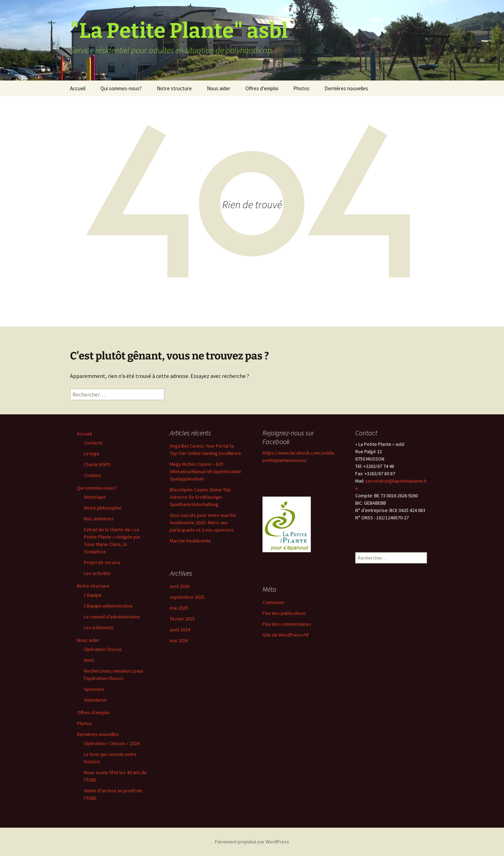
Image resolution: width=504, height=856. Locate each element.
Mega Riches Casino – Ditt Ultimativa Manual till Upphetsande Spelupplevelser (205, 471)
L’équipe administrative (108, 606)
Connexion (273, 602)
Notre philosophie (103, 508)
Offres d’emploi (262, 88)
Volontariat (95, 700)
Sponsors (94, 689)
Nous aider (219, 88)
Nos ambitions (99, 519)
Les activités (97, 573)
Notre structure (174, 88)
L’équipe (93, 595)
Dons (89, 660)
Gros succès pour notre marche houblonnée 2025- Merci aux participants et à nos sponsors (203, 522)
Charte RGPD (97, 464)
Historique (95, 497)
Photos (301, 88)
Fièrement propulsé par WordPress (252, 842)
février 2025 (182, 619)
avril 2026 (180, 586)
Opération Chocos (103, 649)
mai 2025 (179, 608)
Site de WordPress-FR (286, 635)
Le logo (92, 454)
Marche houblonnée (190, 541)
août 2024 (180, 630)
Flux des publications (284, 613)
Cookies (93, 475)
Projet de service (102, 562)
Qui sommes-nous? (121, 88)
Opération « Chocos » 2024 (112, 743)
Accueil (78, 88)
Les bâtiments (99, 627)
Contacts (93, 443)
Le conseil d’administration (112, 617)
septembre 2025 (187, 597)
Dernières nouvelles (346, 88)
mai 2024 (179, 640)
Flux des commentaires (287, 624)
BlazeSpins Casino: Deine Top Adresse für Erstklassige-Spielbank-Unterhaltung (200, 497)
